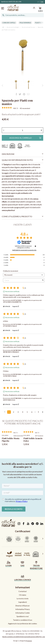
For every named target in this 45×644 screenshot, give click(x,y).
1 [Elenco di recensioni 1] (9, 412)
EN (42, 2)
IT (38, 2)
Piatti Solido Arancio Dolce (33, 440)
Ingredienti (23, 602)
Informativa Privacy (23, 609)
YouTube (28, 524)
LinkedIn (42, 524)
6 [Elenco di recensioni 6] (32, 412)
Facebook (23, 524)
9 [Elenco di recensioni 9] (38, 412)
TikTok (33, 524)
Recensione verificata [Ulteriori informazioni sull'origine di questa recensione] (12, 291)
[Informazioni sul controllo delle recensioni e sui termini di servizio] (35, 246)
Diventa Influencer (23, 606)
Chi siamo (23, 595)
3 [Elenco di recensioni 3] (18, 412)
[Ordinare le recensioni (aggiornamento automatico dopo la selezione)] (24, 275)
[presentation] (2, 539)
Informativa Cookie (22, 613)
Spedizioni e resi (23, 616)
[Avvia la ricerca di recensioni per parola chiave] (43, 280)
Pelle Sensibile (25, 23)
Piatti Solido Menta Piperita (11, 440)
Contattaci (23, 591)
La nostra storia (22, 598)
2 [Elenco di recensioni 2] (14, 412)
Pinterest (37, 524)
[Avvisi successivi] (43, 412)
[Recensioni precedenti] (5, 412)
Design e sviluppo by (23, 641)
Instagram (19, 524)
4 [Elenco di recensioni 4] (23, 412)
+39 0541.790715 (34, 634)
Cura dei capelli (9, 23)
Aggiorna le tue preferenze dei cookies (22, 624)
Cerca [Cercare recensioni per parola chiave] (22, 280)
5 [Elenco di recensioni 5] (27, 412)
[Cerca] (22, 15)
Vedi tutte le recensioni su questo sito (24, 250)
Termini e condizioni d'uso (23, 620)
